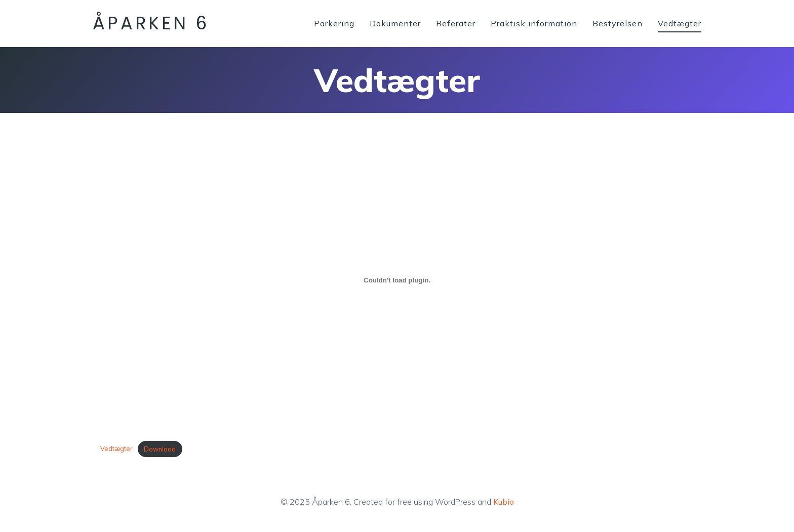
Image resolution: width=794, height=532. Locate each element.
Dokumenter (395, 23)
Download (160, 449)
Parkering (334, 23)
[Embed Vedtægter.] (397, 280)
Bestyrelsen (618, 23)
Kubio (504, 502)
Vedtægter (680, 23)
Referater (456, 23)
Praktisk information (534, 23)
